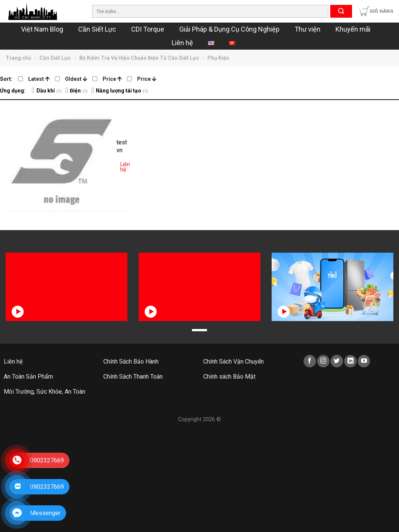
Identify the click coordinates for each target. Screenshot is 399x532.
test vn (122, 146)
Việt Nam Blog (42, 29)
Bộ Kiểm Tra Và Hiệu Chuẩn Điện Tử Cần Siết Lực (139, 58)
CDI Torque (148, 29)
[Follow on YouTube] (364, 361)
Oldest (76, 79)
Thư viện (308, 29)
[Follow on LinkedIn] (350, 361)
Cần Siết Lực (97, 29)
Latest (39, 79)
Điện (75, 91)
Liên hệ (182, 43)
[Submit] (341, 11)
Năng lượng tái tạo (119, 91)
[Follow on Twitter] (337, 361)
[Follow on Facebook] (310, 361)
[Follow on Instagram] (323, 361)
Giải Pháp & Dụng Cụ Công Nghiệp (229, 29)
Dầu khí (46, 91)
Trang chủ (18, 58)
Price (112, 79)
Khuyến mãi (353, 29)
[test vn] (61, 155)
